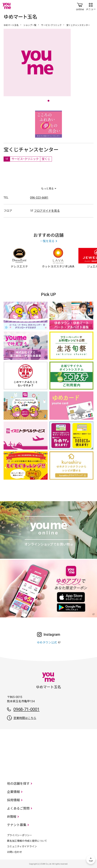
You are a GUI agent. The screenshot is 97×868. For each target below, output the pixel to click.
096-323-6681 (39, 198)
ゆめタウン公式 (47, 642)
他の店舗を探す (18, 784)
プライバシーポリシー (20, 835)
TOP (91, 860)
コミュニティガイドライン (22, 846)
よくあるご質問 (18, 808)
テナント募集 (17, 825)
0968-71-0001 (26, 709)
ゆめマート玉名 (11, 25)
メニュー (91, 6)
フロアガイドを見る (47, 211)
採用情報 (13, 800)
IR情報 (12, 817)
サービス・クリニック (51, 25)
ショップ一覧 (30, 25)
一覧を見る (47, 241)
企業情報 (13, 792)
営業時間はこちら (25, 718)
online (80, 6)
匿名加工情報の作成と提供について (27, 841)
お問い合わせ (14, 852)
